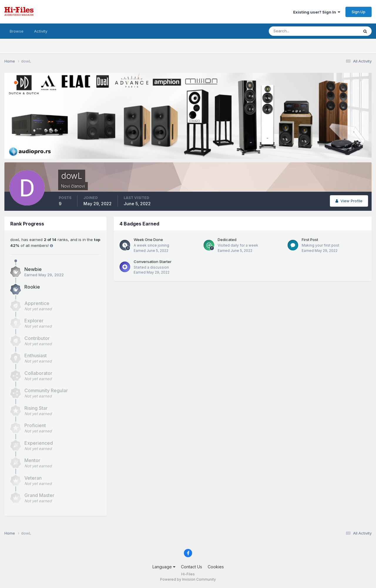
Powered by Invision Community (188, 579)
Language (164, 567)
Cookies (216, 567)
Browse (17, 31)
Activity (41, 31)
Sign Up (359, 12)
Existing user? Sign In (317, 12)
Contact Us (192, 567)
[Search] (295, 31)
